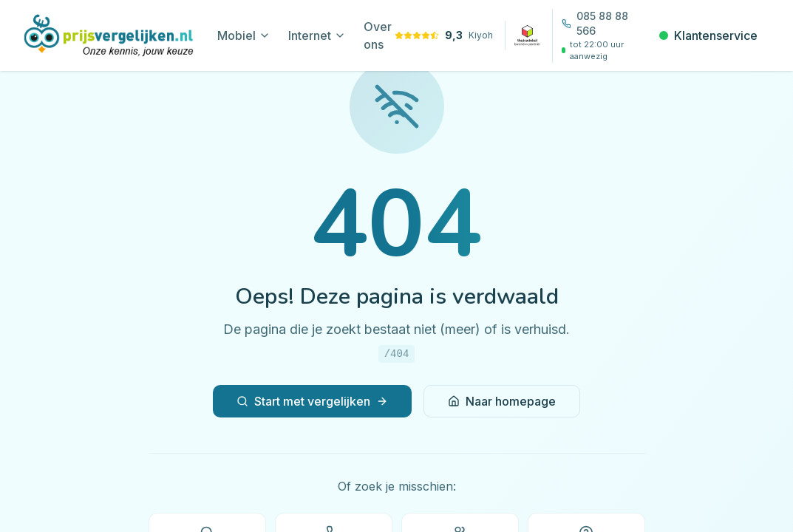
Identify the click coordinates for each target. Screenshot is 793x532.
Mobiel (244, 35)
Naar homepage (502, 401)
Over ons (378, 35)
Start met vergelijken (312, 401)
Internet (317, 35)
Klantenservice (708, 35)
